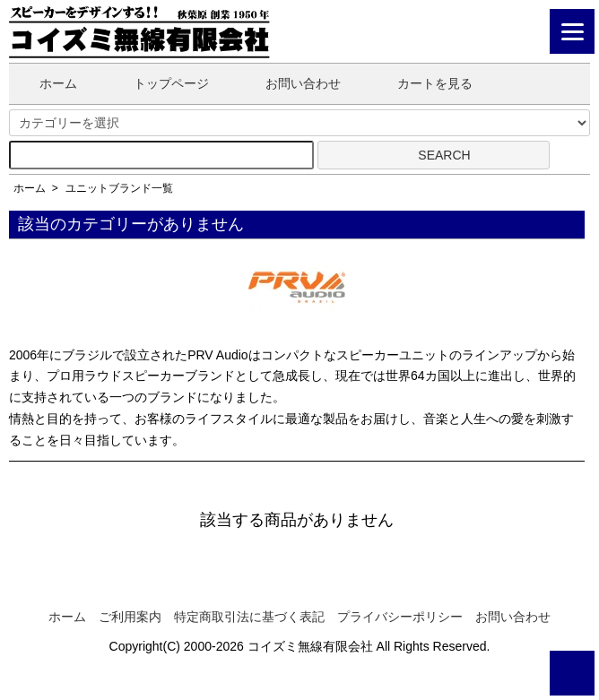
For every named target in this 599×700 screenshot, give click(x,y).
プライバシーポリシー (400, 617)
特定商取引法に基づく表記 (249, 617)
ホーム (45, 83)
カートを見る (422, 83)
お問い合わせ (290, 83)
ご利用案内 (130, 617)
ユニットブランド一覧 (119, 188)
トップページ (158, 83)
